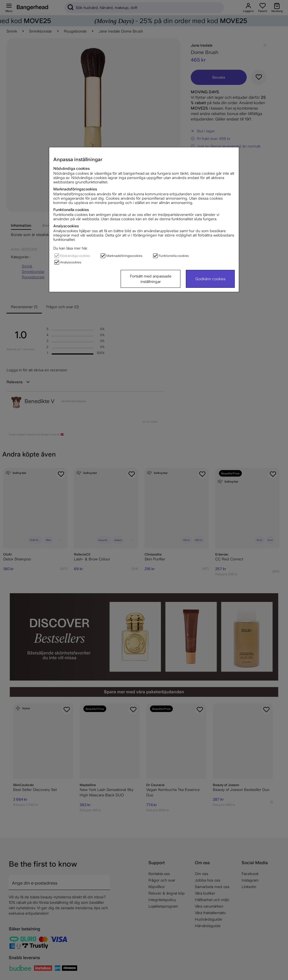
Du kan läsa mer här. (71, 248)
